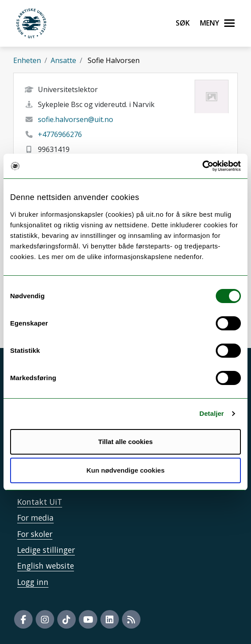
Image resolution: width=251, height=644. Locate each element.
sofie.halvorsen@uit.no (76, 119)
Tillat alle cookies (125, 442)
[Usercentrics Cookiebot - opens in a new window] (202, 166)
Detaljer (212, 413)
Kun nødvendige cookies (125, 470)
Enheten (27, 60)
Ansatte (63, 60)
